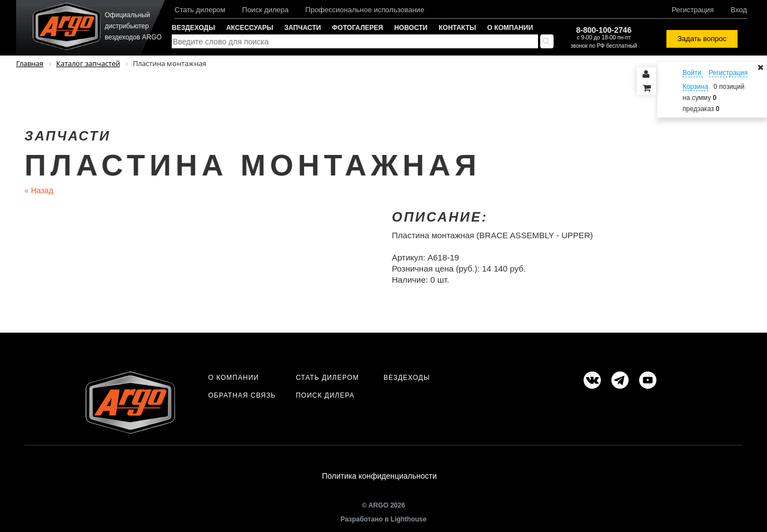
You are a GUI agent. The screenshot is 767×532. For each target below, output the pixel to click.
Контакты (457, 28)
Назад (39, 190)
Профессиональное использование (365, 10)
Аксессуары (250, 28)
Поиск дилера (266, 10)
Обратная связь (242, 395)
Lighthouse (409, 519)
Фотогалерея (357, 28)
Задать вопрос (702, 39)
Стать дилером (200, 10)
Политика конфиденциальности (379, 476)
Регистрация (693, 10)
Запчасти (303, 28)
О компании (510, 28)
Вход (738, 10)
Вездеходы (193, 28)
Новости (411, 28)
